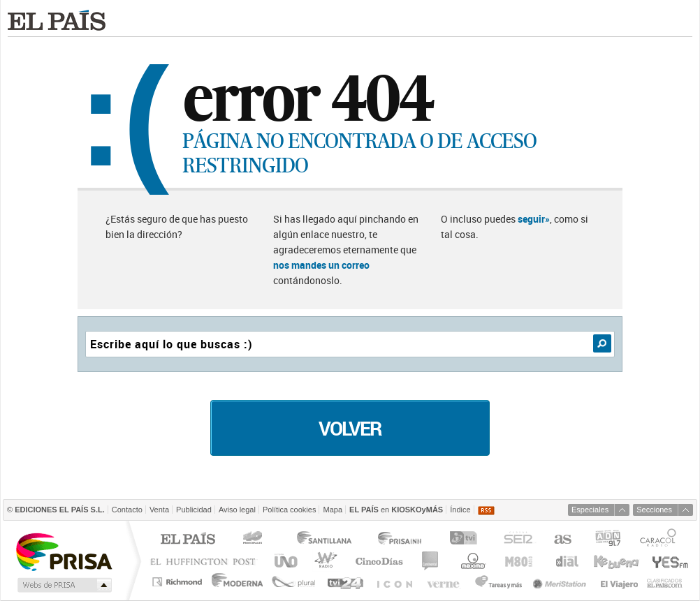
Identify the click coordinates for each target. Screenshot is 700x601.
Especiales (590, 510)
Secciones (654, 510)
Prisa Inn (401, 540)
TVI (466, 540)
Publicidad (194, 510)
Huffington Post (206, 561)
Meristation (562, 582)
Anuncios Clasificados (665, 582)
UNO (284, 561)
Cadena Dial (566, 561)
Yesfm (668, 561)
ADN (608, 540)
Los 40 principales (255, 540)
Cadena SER (518, 540)
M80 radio (519, 561)
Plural (294, 582)
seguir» (534, 219)
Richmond (179, 582)
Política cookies (289, 510)
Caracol (659, 540)
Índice (460, 510)
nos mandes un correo (321, 265)
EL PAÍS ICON (394, 582)
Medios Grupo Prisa (63, 585)
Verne (445, 582)
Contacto (127, 510)
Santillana (323, 540)
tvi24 (345, 582)
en (396, 510)
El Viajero (619, 582)
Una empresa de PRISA (64, 551)
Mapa (333, 510)
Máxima (471, 561)
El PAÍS (188, 540)
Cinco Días (379, 561)
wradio (324, 561)
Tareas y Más (498, 582)
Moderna (238, 582)
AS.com (562, 540)
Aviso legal (237, 510)
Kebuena (615, 561)
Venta (159, 510)
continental (431, 561)
